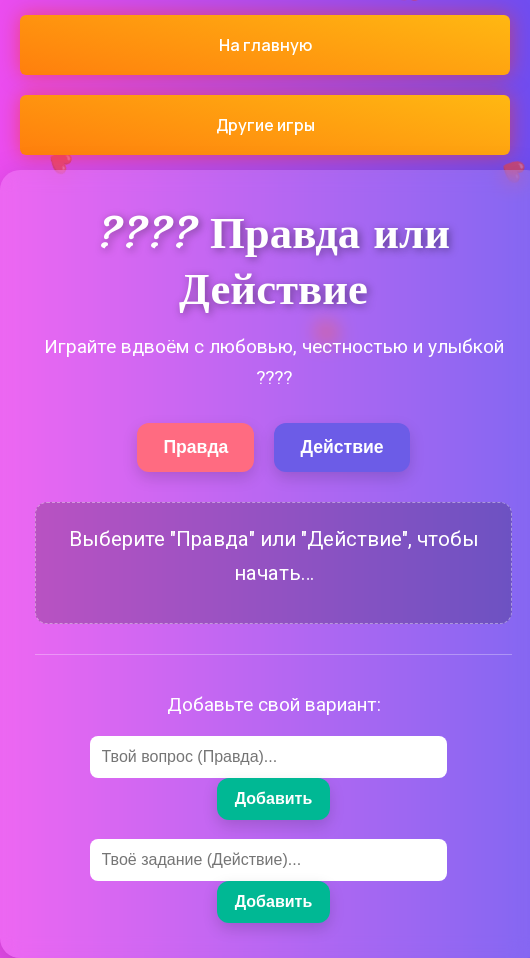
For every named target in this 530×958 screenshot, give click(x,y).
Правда (195, 447)
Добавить (274, 798)
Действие (341, 447)
